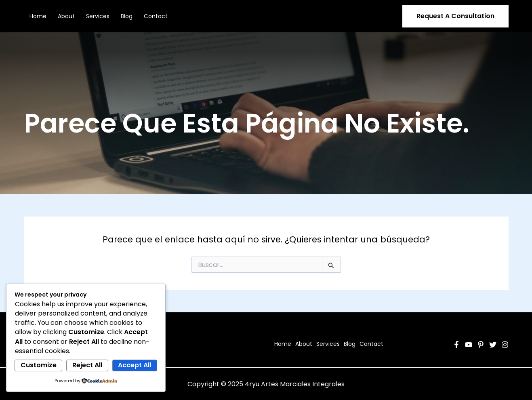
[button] (455, 16)
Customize (39, 365)
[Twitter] (493, 345)
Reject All (87, 365)
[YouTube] (469, 345)
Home (38, 16)
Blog (127, 16)
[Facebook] (456, 345)
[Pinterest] (481, 345)
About (66, 16)
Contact (156, 16)
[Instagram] (505, 345)
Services (98, 16)
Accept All (135, 365)
